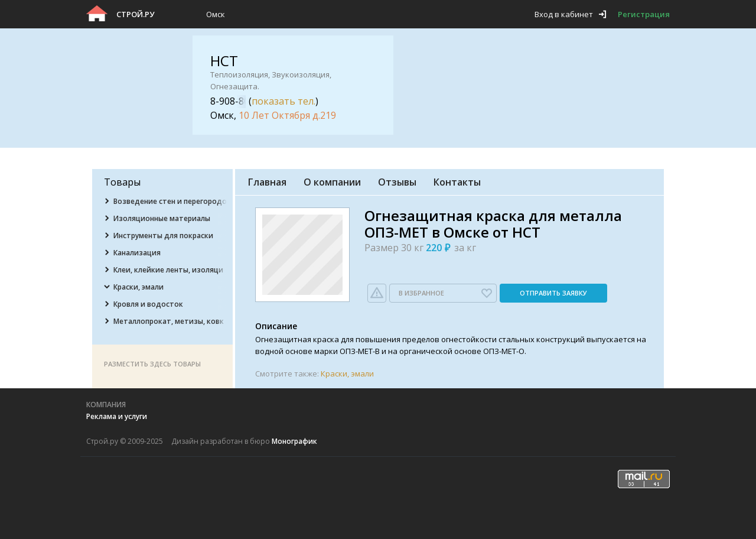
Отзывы (397, 182)
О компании (332, 182)
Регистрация (644, 14)
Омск (216, 14)
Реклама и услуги (117, 416)
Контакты (457, 182)
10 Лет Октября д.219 (287, 115)
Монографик (294, 441)
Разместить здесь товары (152, 364)
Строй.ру (135, 14)
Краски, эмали (347, 374)
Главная (267, 182)
